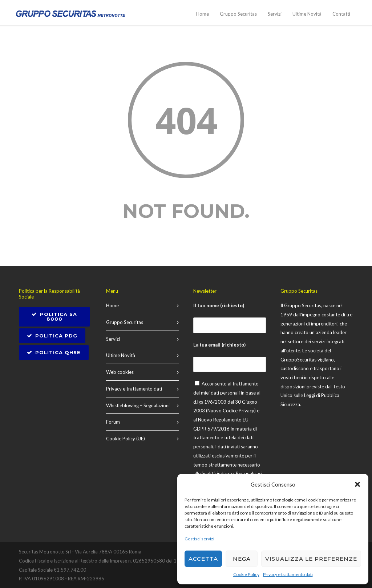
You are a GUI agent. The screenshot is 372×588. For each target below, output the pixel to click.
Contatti (341, 14)
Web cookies (120, 372)
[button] (357, 484)
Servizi (275, 14)
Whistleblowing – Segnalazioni (138, 405)
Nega (242, 559)
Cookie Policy (246, 574)
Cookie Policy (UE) (126, 439)
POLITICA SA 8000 (54, 317)
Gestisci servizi (199, 539)
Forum (113, 422)
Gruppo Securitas (238, 14)
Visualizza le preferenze (311, 559)
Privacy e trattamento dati (288, 574)
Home (203, 14)
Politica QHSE (54, 352)
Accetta (203, 559)
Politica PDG (52, 336)
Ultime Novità (307, 14)
